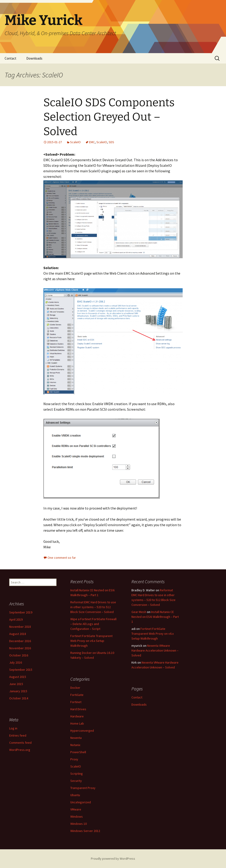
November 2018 (20, 627)
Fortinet (76, 702)
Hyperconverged (82, 731)
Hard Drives (78, 709)
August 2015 (18, 677)
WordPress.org (20, 750)
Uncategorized (81, 802)
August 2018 (18, 634)
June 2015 (16, 684)
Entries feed (18, 735)
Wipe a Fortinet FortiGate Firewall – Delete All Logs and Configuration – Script (93, 624)
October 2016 (19, 655)
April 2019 (16, 619)
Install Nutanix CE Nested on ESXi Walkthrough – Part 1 (155, 617)
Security (76, 781)
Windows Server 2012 (85, 831)
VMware (76, 809)
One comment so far (62, 558)
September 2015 (21, 670)
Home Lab (77, 723)
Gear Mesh (139, 612)
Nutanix (75, 745)
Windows (77, 816)
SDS (111, 142)
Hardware (77, 716)
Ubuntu (75, 795)
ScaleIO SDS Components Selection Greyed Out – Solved (109, 117)
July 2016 (16, 662)
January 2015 (18, 691)
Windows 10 (79, 824)
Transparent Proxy (83, 788)
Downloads (34, 58)
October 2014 (19, 698)
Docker (75, 688)
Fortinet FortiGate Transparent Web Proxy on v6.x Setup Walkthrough (91, 641)
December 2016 (20, 641)
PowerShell (78, 752)
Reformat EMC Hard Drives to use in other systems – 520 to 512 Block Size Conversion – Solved (93, 607)
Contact (10, 58)
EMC (92, 142)
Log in (13, 728)
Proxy (74, 759)
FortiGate (77, 695)
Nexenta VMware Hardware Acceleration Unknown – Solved (155, 650)
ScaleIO (75, 142)
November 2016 (20, 648)
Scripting (77, 774)
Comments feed (20, 743)
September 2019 (21, 612)
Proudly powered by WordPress (113, 859)
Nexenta (76, 738)
